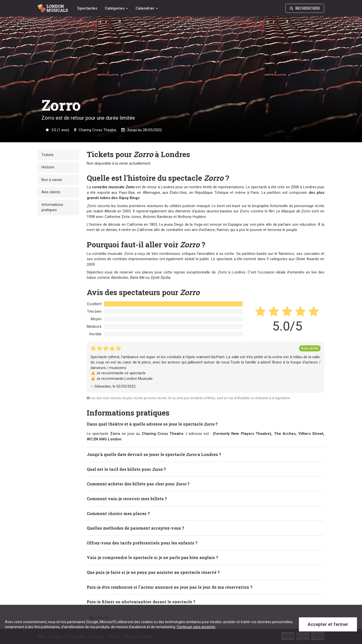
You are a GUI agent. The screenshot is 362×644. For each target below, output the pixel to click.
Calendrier (147, 8)
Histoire (48, 167)
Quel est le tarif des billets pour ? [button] (126, 469)
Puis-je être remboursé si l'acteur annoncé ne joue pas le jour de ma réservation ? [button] (170, 587)
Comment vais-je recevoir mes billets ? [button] (127, 498)
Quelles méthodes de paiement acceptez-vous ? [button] (135, 528)
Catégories (116, 8)
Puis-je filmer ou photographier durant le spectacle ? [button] (141, 601)
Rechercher (305, 8)
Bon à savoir (52, 180)
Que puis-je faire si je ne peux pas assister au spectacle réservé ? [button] (153, 572)
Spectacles (87, 8)
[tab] (206, 424)
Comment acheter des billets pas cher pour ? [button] (138, 484)
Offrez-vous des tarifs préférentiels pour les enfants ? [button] (142, 543)
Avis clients (51, 192)
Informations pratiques (52, 207)
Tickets (48, 155)
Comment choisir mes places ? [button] (118, 513)
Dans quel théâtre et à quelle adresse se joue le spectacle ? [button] (152, 424)
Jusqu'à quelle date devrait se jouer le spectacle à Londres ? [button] (154, 454)
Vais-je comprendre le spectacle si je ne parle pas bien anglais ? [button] (152, 557)
